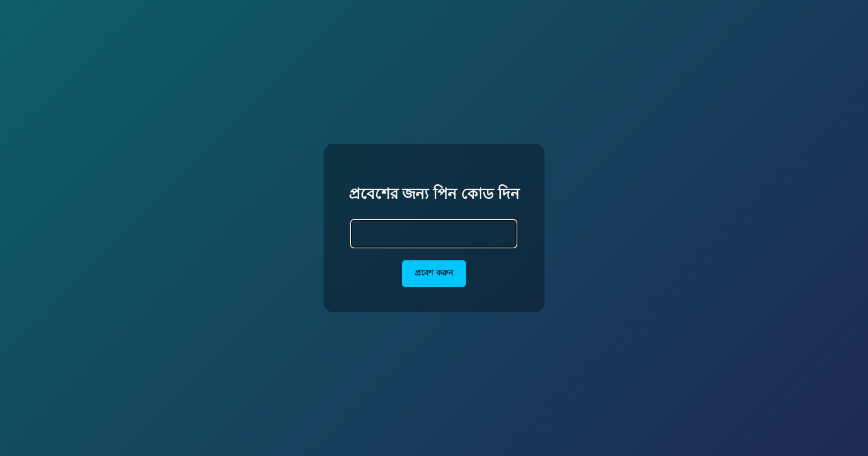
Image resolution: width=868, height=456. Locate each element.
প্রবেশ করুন (434, 273)
